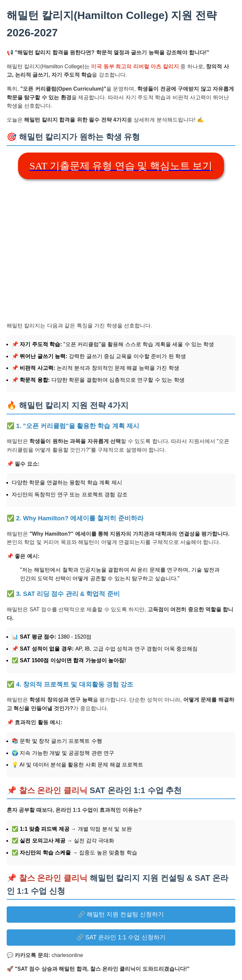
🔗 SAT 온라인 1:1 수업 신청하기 (121, 937)
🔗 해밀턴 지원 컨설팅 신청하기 (121, 914)
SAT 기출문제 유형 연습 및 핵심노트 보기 (121, 166)
